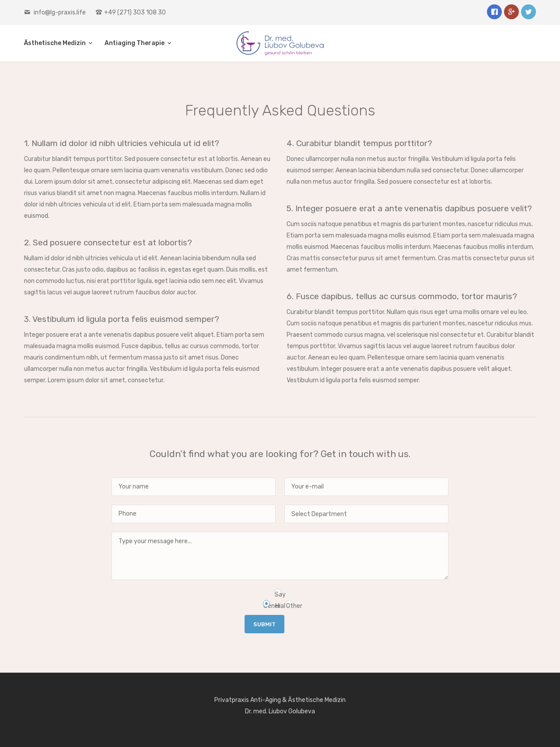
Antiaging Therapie (135, 43)
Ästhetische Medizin (56, 43)
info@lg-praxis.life (60, 12)
